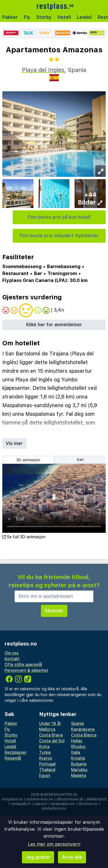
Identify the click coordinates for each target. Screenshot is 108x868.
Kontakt (12, 659)
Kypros (46, 758)
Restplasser (16, 752)
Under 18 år (50, 724)
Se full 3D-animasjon (24, 537)
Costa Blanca (84, 735)
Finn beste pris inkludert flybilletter (59, 236)
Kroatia (78, 758)
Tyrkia (45, 752)
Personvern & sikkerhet (26, 670)
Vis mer (14, 443)
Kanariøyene (83, 729)
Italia (76, 752)
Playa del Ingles (43, 70)
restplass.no (12, 799)
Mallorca (47, 729)
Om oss (12, 653)
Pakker (10, 17)
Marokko (79, 770)
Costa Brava (51, 735)
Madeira (79, 776)
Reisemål (13, 758)
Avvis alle (72, 857)
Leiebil (84, 17)
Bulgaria (79, 764)
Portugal (47, 764)
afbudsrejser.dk (70, 799)
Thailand (47, 770)
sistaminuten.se (40, 799)
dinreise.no (88, 804)
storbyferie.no (54, 808)
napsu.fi (41, 804)
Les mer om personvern (54, 844)
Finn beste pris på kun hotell (59, 217)
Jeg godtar (38, 857)
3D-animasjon (28, 460)
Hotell (64, 17)
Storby (44, 17)
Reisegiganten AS (61, 795)
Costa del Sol (52, 741)
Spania (77, 724)
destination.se (63, 804)
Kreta (44, 747)
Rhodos (78, 747)
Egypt (45, 776)
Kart (80, 460)
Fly (27, 17)
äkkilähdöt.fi (97, 799)
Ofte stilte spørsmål (23, 665)
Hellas (77, 741)
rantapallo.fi (21, 804)
